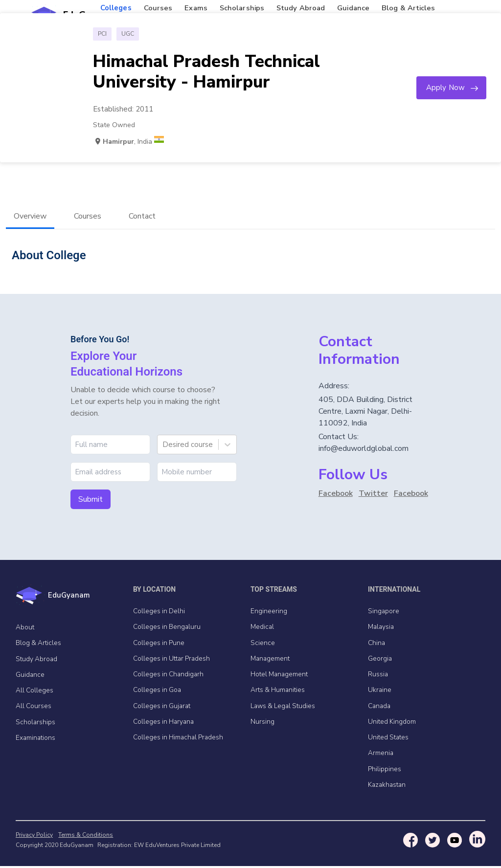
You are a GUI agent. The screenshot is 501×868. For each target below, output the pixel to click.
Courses (88, 217)
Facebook (336, 494)
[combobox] (163, 445)
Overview (30, 217)
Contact (142, 217)
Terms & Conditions (84, 837)
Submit (91, 500)
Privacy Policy (34, 837)
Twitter (373, 494)
